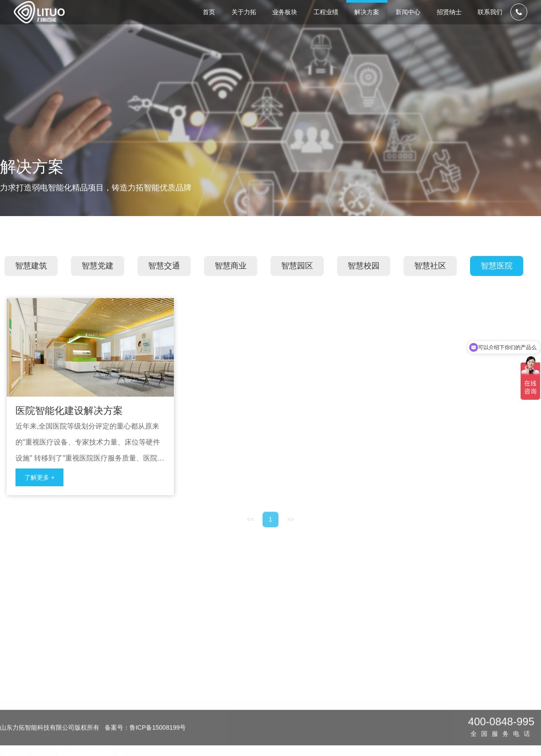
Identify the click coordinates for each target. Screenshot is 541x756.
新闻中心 (397, 658)
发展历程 (201, 691)
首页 (50, 247)
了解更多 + (39, 495)
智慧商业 (231, 283)
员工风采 (444, 707)
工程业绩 (300, 658)
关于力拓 (203, 658)
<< (251, 546)
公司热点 (396, 707)
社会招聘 (444, 691)
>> (290, 546)
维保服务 (250, 707)
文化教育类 (302, 691)
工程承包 (250, 691)
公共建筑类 (302, 707)
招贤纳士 (446, 658)
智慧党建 (98, 283)
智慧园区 (297, 283)
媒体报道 (396, 675)
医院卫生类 (302, 675)
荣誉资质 (201, 707)
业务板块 (251, 658)
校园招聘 (444, 675)
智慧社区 (430, 283)
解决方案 (75, 247)
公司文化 (201, 723)
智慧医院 (497, 283)
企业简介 (201, 675)
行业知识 (396, 691)
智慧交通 (164, 283)
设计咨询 (250, 675)
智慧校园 (364, 283)
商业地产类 (302, 723)
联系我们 (495, 658)
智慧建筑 (31, 283)
